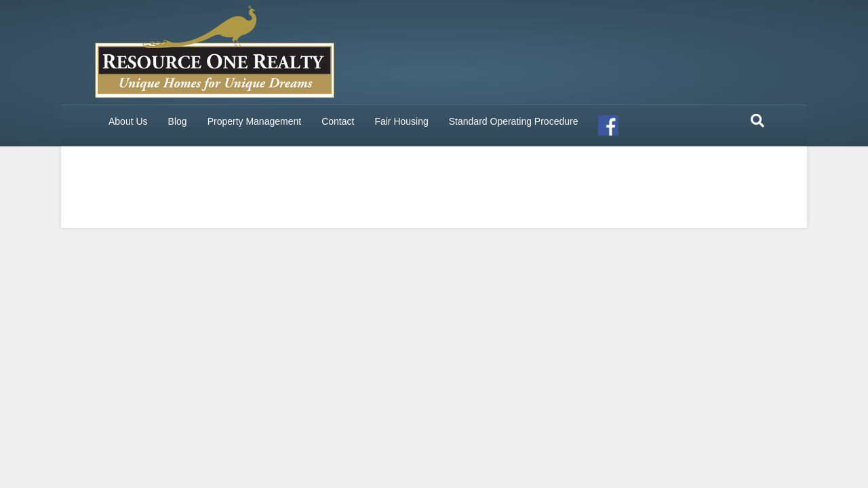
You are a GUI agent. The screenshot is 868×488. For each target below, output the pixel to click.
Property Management (255, 121)
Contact (338, 121)
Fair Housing (401, 121)
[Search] (757, 121)
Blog (178, 121)
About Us (128, 121)
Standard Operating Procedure (514, 121)
